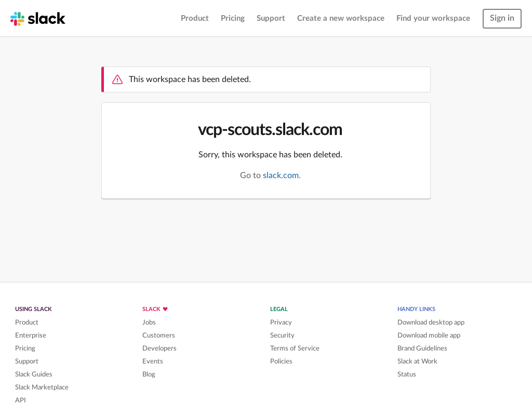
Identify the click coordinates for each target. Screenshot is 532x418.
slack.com (281, 176)
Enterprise (31, 335)
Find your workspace (433, 18)
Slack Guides (34, 374)
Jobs (149, 322)
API (21, 400)
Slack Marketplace (42, 387)
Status (407, 374)
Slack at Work (417, 361)
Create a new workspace (341, 18)
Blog (149, 374)
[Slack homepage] (38, 18)
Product (195, 18)
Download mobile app (429, 335)
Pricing (233, 18)
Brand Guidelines (422, 348)
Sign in (502, 18)
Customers (159, 335)
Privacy (281, 322)
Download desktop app (431, 322)
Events (153, 361)
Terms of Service (295, 348)
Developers (159, 348)
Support (271, 18)
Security (282, 335)
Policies (281, 361)
